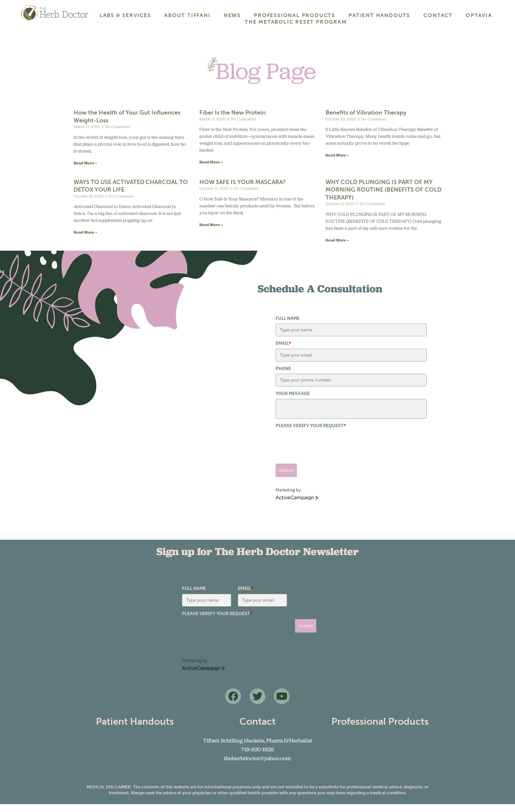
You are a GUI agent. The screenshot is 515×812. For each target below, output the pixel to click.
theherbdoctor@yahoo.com (257, 766)
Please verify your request (311, 433)
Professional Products (295, 15)
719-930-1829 (257, 757)
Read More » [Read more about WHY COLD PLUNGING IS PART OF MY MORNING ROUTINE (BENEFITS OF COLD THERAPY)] (337, 248)
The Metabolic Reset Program (296, 22)
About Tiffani (187, 15)
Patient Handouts (379, 15)
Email (283, 351)
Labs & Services (125, 15)
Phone (283, 376)
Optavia (479, 15)
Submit (286, 478)
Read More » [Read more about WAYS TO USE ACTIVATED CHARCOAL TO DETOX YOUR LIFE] (85, 240)
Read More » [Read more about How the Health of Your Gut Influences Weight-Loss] (85, 170)
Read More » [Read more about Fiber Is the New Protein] (211, 170)
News (232, 15)
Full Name (288, 326)
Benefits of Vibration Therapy (366, 120)
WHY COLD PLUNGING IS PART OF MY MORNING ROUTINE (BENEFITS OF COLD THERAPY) (383, 198)
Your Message (293, 401)
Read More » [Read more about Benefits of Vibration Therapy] (337, 163)
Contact (438, 15)
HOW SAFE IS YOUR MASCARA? (243, 190)
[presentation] (325, 451)
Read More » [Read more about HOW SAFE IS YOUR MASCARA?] (211, 232)
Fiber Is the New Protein (233, 120)
